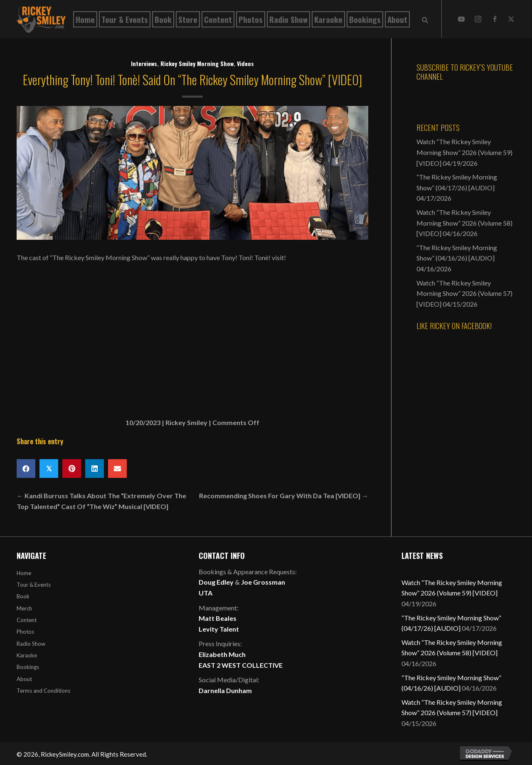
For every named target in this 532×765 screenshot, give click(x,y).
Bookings (28, 667)
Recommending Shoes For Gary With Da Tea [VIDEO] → (284, 496)
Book (23, 596)
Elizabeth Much (222, 654)
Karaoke (27, 655)
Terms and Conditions (43, 691)
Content (27, 620)
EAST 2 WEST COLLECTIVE (241, 665)
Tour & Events (34, 585)
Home (24, 573)
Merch (24, 608)
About (24, 679)
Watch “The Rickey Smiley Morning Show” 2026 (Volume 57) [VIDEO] (464, 293)
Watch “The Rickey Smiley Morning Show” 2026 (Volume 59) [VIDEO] (464, 152)
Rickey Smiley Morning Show (197, 63)
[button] (461, 19)
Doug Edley (216, 582)
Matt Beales (218, 618)
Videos (245, 63)
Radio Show (31, 644)
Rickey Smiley (186, 422)
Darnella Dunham (225, 690)
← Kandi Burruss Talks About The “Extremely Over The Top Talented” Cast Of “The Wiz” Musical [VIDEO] (101, 501)
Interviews (144, 63)
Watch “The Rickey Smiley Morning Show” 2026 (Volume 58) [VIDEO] (464, 223)
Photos (25, 632)
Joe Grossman (263, 582)
